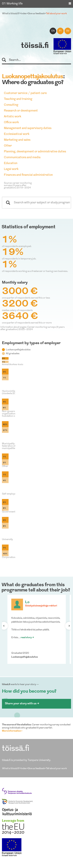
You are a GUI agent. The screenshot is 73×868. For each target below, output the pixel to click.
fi (60, 31)
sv (68, 31)
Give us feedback (36, 14)
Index (24, 14)
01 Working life (12, 4)
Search (6, 60)
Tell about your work (56, 14)
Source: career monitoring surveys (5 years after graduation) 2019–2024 (18, 185)
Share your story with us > (22, 704)
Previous (6, 626)
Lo (27, 602)
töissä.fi (35, 46)
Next (67, 626)
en (53, 31)
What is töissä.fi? (11, 14)
